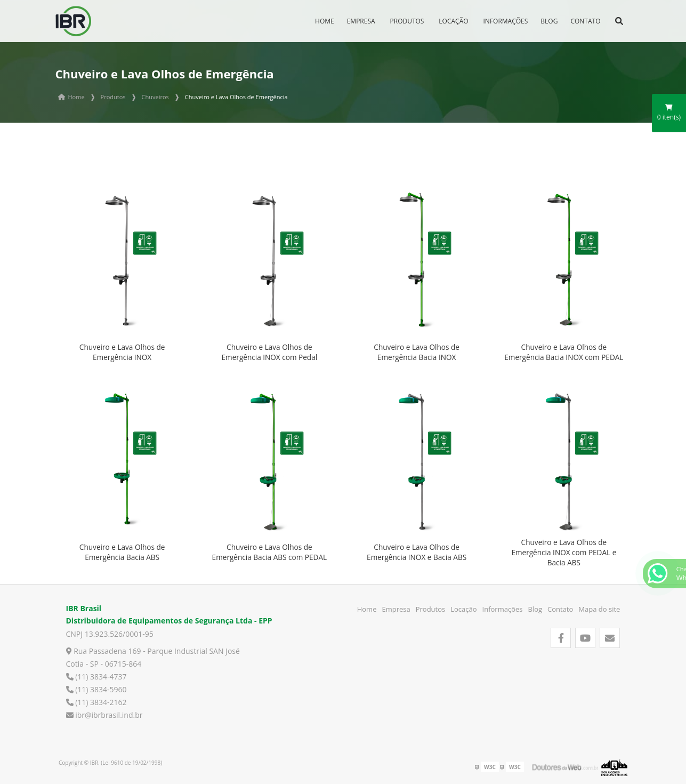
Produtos (407, 21)
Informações (506, 21)
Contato (585, 21)
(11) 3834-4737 (96, 677)
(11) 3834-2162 (96, 702)
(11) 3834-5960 (96, 689)
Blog (549, 21)
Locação (453, 21)
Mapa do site (599, 609)
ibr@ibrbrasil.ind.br (104, 715)
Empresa (361, 21)
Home (325, 21)
